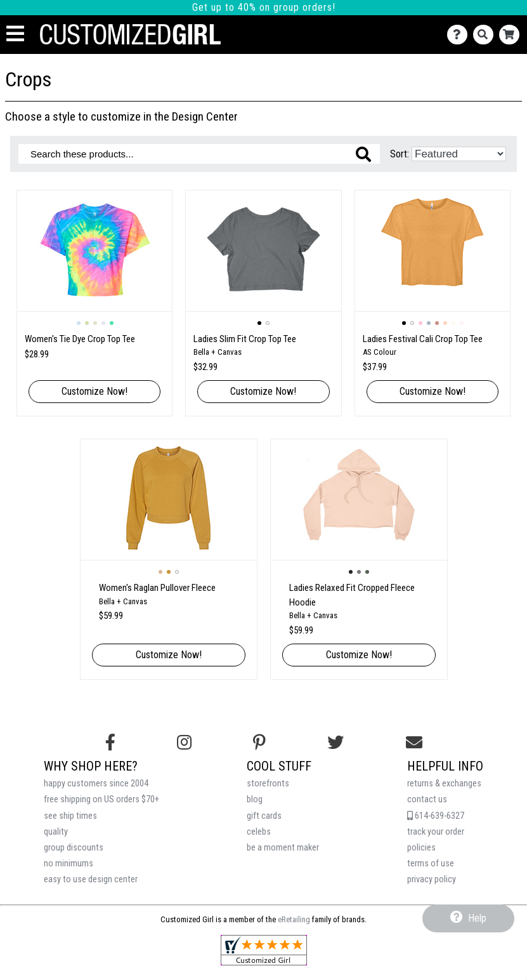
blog (255, 799)
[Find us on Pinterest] (259, 743)
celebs (259, 832)
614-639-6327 (436, 816)
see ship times (70, 816)
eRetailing (294, 919)
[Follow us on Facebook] (110, 743)
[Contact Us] (460, 35)
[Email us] (414, 743)
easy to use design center (91, 879)
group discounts (74, 848)
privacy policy (432, 879)
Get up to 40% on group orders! (264, 7)
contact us (427, 799)
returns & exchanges (444, 784)
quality (56, 832)
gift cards (264, 816)
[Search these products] (199, 154)
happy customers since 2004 (96, 784)
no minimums (68, 864)
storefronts (268, 784)
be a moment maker (283, 848)
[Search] (486, 35)
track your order (436, 832)
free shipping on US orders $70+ (101, 799)
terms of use (431, 864)
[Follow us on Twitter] (335, 743)
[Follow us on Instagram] (184, 743)
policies (421, 848)
